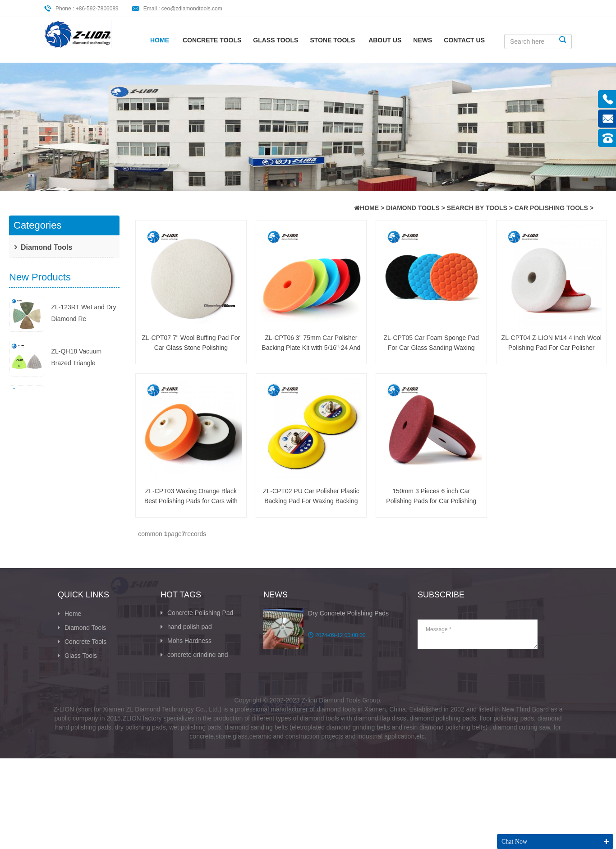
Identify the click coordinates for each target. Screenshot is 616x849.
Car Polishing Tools (551, 208)
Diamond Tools (413, 208)
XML (68, 747)
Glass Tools (276, 40)
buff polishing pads (190, 701)
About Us (385, 40)
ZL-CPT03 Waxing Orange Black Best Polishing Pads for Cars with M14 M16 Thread (191, 497)
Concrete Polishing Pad (197, 631)
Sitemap (73, 732)
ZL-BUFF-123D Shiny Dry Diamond (81, 476)
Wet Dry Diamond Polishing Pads (189, 692)
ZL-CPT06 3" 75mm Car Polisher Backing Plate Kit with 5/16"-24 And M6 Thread (311, 343)
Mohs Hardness (186, 659)
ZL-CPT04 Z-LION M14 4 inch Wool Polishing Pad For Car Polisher (552, 343)
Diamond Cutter (186, 729)
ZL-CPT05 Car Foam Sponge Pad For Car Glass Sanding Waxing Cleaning (431, 343)
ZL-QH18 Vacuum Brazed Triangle (76, 387)
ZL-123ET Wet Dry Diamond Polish (77, 431)
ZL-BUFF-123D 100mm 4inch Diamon (84, 523)
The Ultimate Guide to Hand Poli (347, 696)
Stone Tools (332, 40)
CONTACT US (464, 40)
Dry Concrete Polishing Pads (348, 632)
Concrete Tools (212, 40)
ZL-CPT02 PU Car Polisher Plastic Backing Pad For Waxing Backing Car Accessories (311, 497)
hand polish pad (186, 645)
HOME (369, 208)
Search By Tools (477, 208)
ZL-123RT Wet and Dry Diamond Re (83, 343)
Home (160, 40)
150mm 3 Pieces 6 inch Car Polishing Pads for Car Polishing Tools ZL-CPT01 (431, 497)
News (423, 40)
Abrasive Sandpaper (193, 715)
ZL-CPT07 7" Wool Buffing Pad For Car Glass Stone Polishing (191, 343)
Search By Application (55, 280)
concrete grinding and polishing (194, 678)
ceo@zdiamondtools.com (192, 9)
